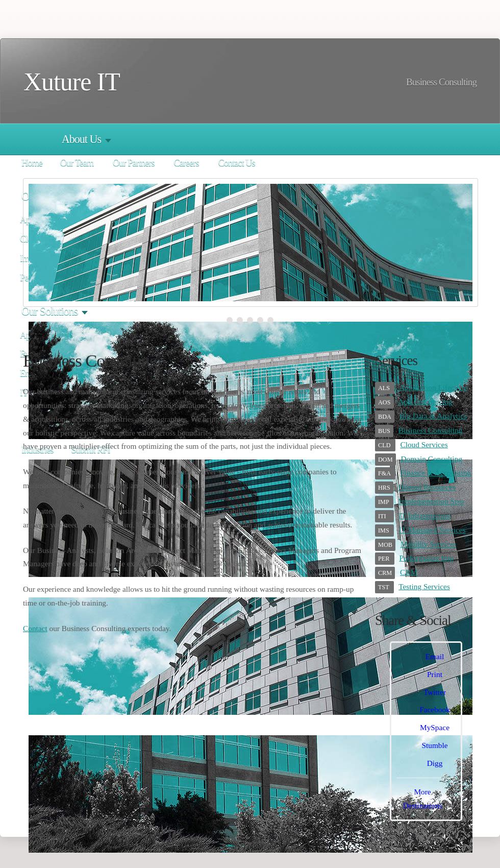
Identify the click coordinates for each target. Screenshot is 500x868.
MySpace (435, 727)
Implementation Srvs (431, 501)
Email (435, 656)
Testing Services (424, 586)
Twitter (435, 692)
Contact (35, 628)
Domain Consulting (431, 459)
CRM (409, 572)
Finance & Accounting (435, 473)
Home (32, 163)
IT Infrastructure (425, 515)
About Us (81, 139)
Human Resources (427, 487)
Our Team (77, 163)
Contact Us (236, 163)
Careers (186, 163)
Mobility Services (428, 544)
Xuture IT (72, 82)
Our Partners (133, 163)
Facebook (435, 709)
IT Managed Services (432, 530)
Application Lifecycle (433, 387)
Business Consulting (431, 430)
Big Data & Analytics (433, 416)
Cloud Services (424, 444)
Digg (435, 763)
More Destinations (423, 799)
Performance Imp (426, 558)
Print (435, 674)
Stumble (434, 745)
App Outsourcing (426, 402)
